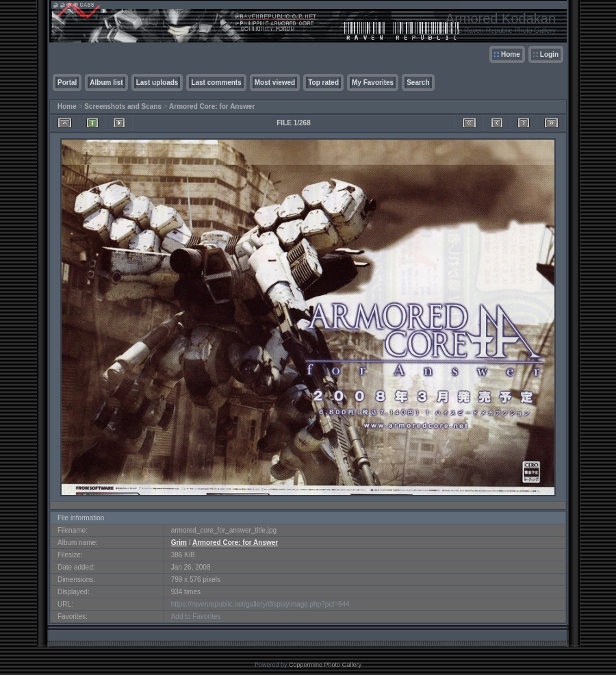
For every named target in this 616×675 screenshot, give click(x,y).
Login (549, 54)
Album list (106, 82)
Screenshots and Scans (123, 106)
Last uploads (157, 82)
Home (511, 54)
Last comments (216, 82)
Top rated (323, 82)
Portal (67, 82)
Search (418, 82)
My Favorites (373, 82)
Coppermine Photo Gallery (325, 665)
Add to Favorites (196, 616)
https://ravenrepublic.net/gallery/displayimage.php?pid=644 (260, 604)
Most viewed (275, 82)
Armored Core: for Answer (212, 106)
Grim (179, 543)
